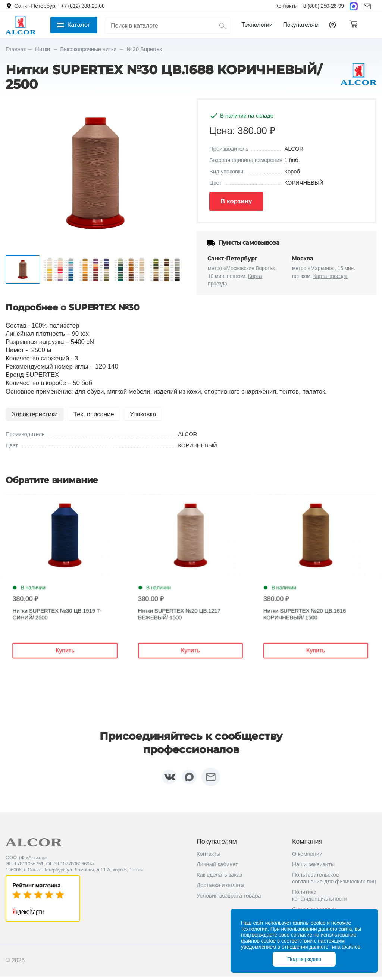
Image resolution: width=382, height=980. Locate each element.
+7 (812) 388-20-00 (83, 6)
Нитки (43, 49)
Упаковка (143, 414)
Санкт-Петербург (36, 6)
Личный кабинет (217, 868)
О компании (307, 857)
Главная (16, 49)
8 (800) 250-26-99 (324, 6)
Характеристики (35, 414)
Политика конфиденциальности (320, 898)
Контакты (286, 6)
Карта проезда (331, 276)
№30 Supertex (145, 49)
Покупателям (301, 25)
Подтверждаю (304, 959)
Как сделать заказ (219, 878)
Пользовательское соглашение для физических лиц (334, 881)
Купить (71, 651)
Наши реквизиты (313, 868)
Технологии (257, 25)
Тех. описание (94, 414)
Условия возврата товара (229, 899)
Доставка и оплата (220, 888)
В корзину (236, 201)
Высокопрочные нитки (89, 49)
